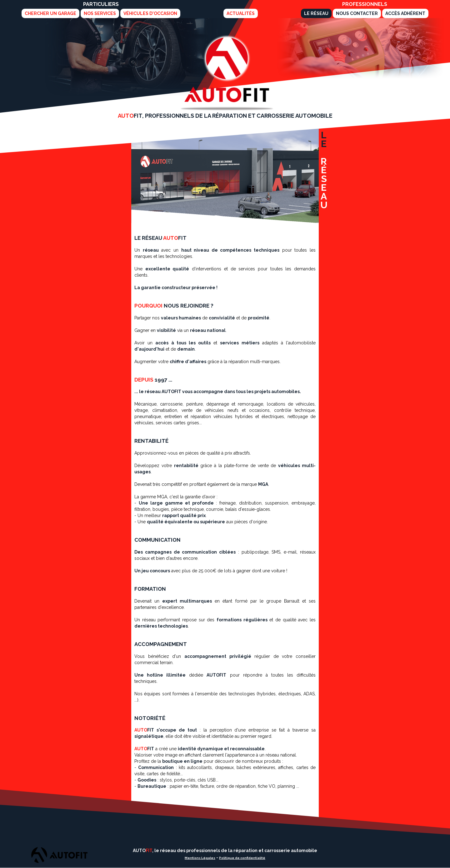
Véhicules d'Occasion (150, 13)
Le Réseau (316, 13)
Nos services (100, 13)
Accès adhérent (405, 13)
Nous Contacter (357, 13)
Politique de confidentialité (242, 858)
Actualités (241, 13)
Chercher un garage (50, 13)
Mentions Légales (200, 858)
